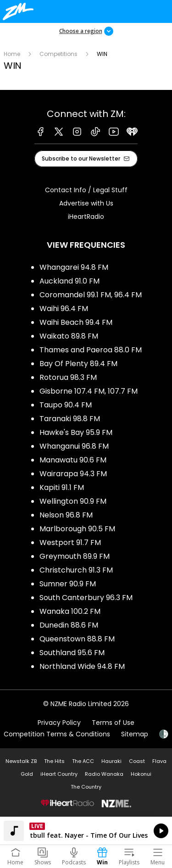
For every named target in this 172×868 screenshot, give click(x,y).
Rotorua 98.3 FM (68, 377)
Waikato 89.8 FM (69, 336)
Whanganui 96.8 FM (74, 446)
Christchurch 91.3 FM (76, 570)
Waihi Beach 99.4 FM (76, 322)
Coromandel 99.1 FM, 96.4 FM (91, 295)
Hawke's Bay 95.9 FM (76, 432)
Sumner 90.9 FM (68, 584)
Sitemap (135, 734)
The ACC (83, 761)
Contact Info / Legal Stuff (86, 190)
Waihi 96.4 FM (64, 309)
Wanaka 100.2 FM (70, 611)
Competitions (58, 54)
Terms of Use (113, 723)
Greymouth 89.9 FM (75, 556)
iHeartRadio (86, 217)
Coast (137, 761)
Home (12, 54)
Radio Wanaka (104, 774)
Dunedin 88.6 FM (69, 625)
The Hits (54, 761)
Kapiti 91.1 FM (62, 487)
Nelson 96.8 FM (66, 515)
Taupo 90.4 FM (66, 405)
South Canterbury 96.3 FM (86, 598)
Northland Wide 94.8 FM (82, 666)
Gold (27, 774)
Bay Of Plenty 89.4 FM (78, 364)
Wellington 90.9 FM (73, 501)
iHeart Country (59, 774)
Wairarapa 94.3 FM (73, 474)
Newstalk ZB (21, 761)
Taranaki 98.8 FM (70, 419)
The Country (86, 787)
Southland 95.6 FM (72, 653)
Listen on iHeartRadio (86, 831)
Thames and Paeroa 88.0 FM (91, 350)
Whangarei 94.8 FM (74, 267)
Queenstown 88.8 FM (77, 639)
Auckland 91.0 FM (69, 281)
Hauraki (111, 761)
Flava (159, 761)
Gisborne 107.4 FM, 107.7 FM (89, 391)
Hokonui (141, 774)
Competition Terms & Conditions (57, 734)
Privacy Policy (59, 723)
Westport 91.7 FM (70, 542)
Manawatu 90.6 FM (73, 460)
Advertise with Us (86, 203)
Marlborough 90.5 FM (77, 529)
